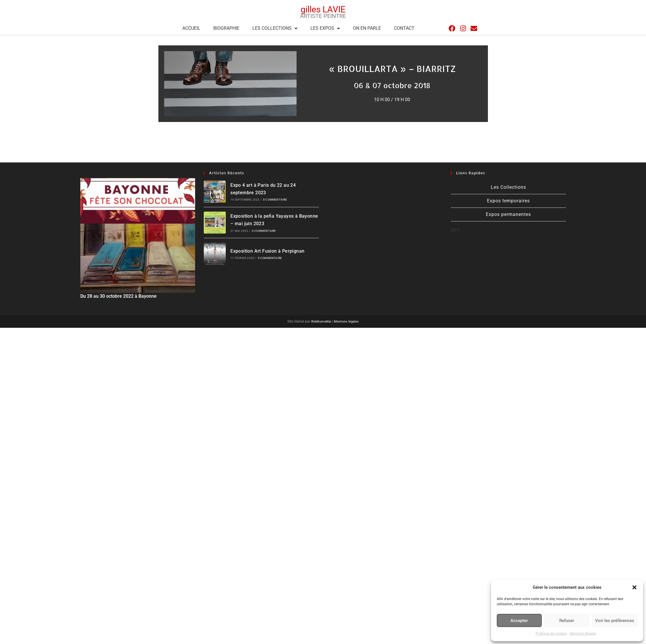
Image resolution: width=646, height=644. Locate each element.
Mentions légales (583, 634)
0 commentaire (275, 200)
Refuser (567, 621)
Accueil (191, 28)
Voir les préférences (615, 621)
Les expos (325, 28)
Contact (404, 28)
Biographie (226, 28)
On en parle (367, 28)
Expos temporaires (508, 201)
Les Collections (275, 28)
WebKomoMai (320, 321)
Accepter (519, 621)
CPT (455, 231)
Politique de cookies (551, 634)
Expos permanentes (508, 214)
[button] (634, 587)
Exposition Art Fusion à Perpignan (267, 251)
